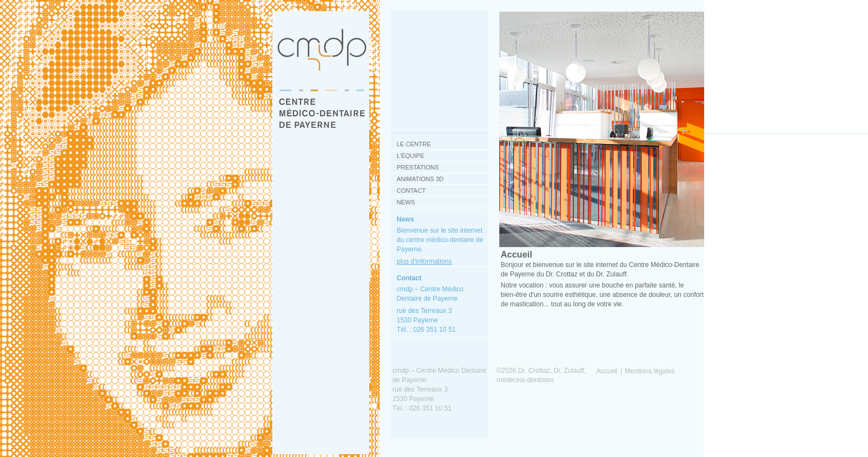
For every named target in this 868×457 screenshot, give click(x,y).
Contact (411, 191)
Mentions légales (650, 371)
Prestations (418, 167)
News (406, 202)
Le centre (414, 144)
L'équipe (411, 156)
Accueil (607, 371)
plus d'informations (425, 261)
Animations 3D (420, 179)
